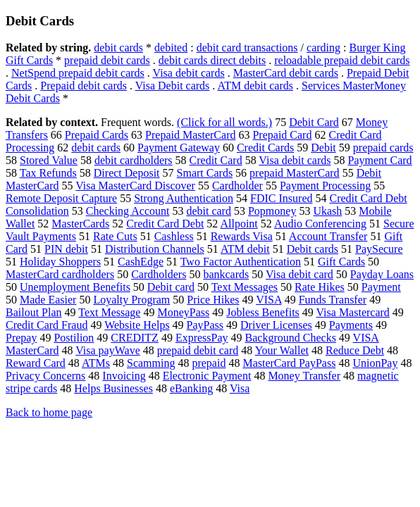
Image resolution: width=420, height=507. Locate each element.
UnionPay (375, 363)
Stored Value (49, 160)
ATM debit (245, 249)
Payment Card (379, 160)
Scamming (151, 363)
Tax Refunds (48, 173)
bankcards (226, 274)
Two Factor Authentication (241, 262)
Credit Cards (265, 148)
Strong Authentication (184, 198)
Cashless (174, 236)
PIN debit (66, 249)
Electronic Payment (207, 376)
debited (171, 48)
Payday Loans (382, 274)
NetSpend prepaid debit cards (78, 73)
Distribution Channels (155, 249)
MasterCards (80, 224)
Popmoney (272, 211)
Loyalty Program (131, 300)
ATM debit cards (255, 86)
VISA (268, 300)
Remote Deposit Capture (61, 198)
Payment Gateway (179, 148)
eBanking (191, 388)
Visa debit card (299, 274)
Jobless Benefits (263, 312)
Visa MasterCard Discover (135, 186)
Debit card (171, 287)
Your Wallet (282, 350)
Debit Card (314, 122)
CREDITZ (135, 338)
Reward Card (36, 363)
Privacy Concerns (45, 376)
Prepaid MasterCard (190, 135)
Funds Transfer (333, 300)
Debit (323, 148)
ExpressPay (202, 338)
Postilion (74, 338)
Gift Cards (341, 262)
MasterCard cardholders (60, 274)
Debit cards (313, 249)
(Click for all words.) (224, 122)
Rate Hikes (320, 287)
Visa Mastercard (353, 312)
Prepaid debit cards (84, 86)
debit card (209, 211)
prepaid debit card (198, 350)
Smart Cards (205, 173)
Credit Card (216, 160)
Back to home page (49, 412)
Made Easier (48, 300)
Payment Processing (325, 186)
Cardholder (237, 186)
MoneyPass (183, 312)
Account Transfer (328, 236)
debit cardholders (134, 160)
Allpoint (239, 224)
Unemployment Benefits (75, 287)
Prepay (21, 338)
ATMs (96, 363)
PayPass (205, 325)
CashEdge (141, 262)
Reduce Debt (355, 350)
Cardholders (159, 274)
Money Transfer (304, 376)
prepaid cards (383, 148)
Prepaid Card (282, 135)
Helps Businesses (113, 388)
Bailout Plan (34, 312)
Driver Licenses (276, 325)
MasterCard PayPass (289, 363)
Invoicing (124, 376)
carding (323, 48)
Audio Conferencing (320, 224)
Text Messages (245, 287)
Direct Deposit (127, 173)
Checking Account (128, 211)
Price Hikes (213, 300)
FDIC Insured (281, 198)
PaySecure (379, 249)
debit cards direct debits (212, 60)
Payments (351, 325)
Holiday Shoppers (60, 262)
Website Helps (137, 325)
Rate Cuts (115, 236)
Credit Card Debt (165, 224)
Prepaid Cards (97, 135)
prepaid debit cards (107, 60)
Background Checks (291, 338)
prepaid (209, 363)
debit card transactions (247, 48)
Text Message (109, 312)
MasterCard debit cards (286, 73)
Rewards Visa (242, 236)
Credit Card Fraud (47, 325)
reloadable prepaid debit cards (342, 60)
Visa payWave (108, 350)
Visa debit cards (189, 73)
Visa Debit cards (173, 86)
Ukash (327, 211)
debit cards (118, 48)
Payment (381, 287)
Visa (240, 388)
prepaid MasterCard (295, 173)
